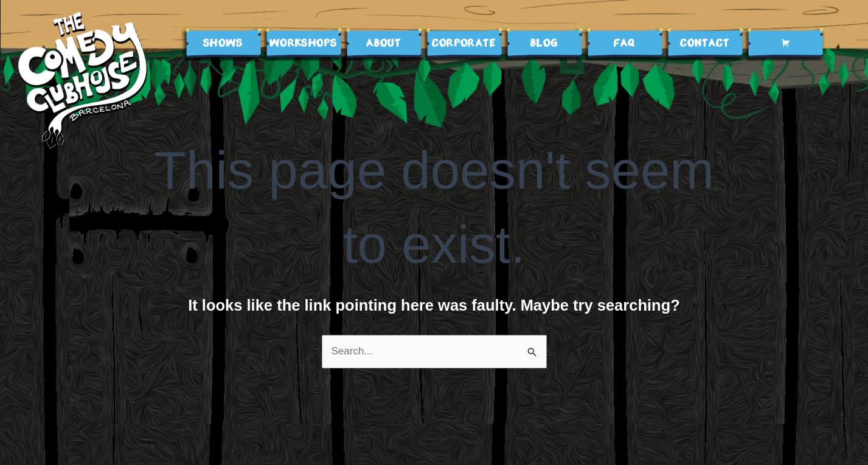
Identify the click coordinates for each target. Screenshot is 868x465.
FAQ (625, 44)
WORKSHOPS (304, 44)
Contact (705, 44)
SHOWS (223, 44)
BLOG (544, 44)
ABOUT (384, 44)
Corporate (464, 44)
